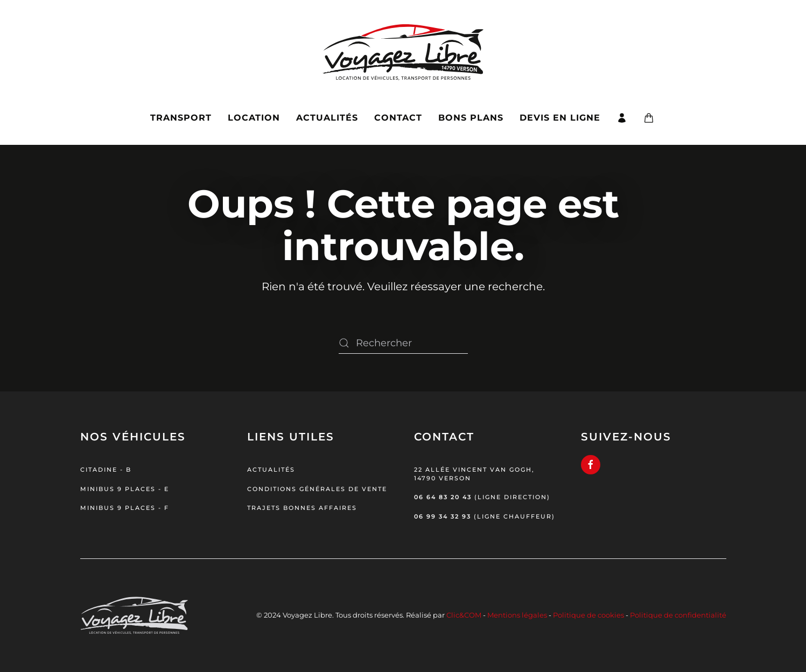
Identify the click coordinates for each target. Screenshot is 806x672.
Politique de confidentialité (678, 615)
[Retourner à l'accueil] (403, 45)
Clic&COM (464, 615)
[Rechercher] (403, 343)
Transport (181, 118)
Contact (398, 118)
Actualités (327, 118)
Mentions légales (517, 615)
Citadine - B (106, 470)
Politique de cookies (588, 615)
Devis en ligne (560, 118)
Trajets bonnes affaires (302, 508)
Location (254, 118)
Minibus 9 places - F (125, 508)
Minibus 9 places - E (125, 489)
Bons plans (471, 118)
